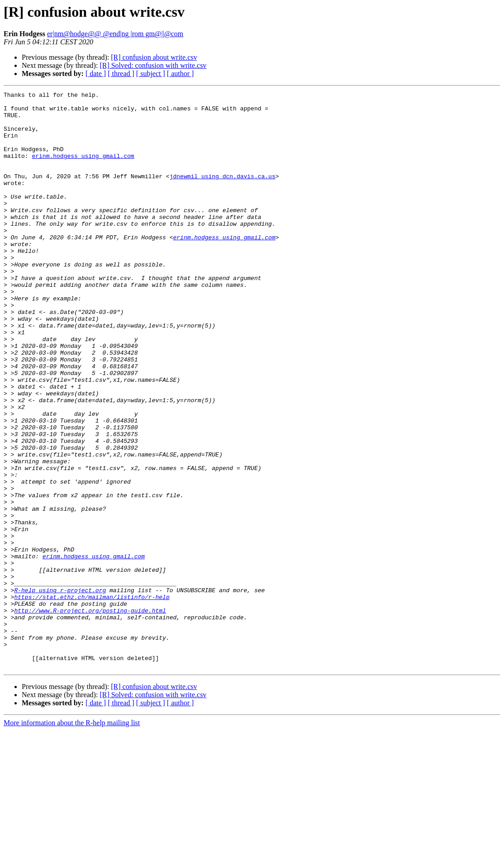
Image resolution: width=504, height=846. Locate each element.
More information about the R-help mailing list (72, 838)
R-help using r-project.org (60, 690)
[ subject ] (151, 74)
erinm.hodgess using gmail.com (83, 169)
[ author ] (181, 74)
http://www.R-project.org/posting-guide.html (90, 715)
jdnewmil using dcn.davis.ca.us (223, 194)
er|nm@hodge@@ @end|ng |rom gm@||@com (115, 34)
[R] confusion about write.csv (154, 57)
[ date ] (96, 74)
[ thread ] (121, 74)
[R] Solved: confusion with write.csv (153, 65)
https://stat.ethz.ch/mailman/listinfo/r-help (92, 699)
